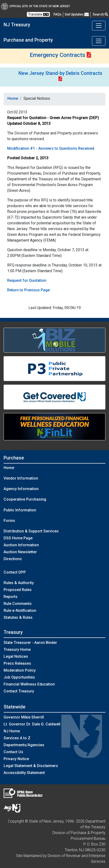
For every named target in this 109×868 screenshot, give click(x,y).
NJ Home (12, 731)
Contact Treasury (19, 691)
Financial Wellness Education (29, 684)
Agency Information (21, 489)
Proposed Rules (18, 590)
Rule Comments (18, 604)
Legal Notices (16, 656)
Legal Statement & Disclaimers (31, 766)
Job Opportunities (19, 677)
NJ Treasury (17, 25)
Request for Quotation (27, 280)
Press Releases (17, 663)
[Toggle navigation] (99, 26)
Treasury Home (17, 650)
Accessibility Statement (24, 773)
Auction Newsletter (20, 552)
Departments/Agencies (24, 745)
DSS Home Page (18, 538)
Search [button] (100, 14)
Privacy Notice (16, 759)
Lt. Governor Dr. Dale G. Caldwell (32, 724)
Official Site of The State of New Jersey (35, 6)
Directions (13, 559)
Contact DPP (15, 572)
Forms (9, 521)
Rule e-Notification (20, 611)
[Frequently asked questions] (57, 14)
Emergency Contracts (57, 55)
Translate (38, 14)
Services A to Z (17, 738)
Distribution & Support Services (31, 531)
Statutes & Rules (18, 617)
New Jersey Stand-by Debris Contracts (60, 73)
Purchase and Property (28, 40)
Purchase (14, 458)
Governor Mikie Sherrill (24, 717)
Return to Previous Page (29, 290)
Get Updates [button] (77, 14)
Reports (11, 597)
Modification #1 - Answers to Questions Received (51, 148)
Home (13, 98)
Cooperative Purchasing (25, 499)
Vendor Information (21, 478)
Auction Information (21, 545)
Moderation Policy (20, 670)
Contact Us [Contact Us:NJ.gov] (13, 752)
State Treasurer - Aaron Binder (30, 643)
